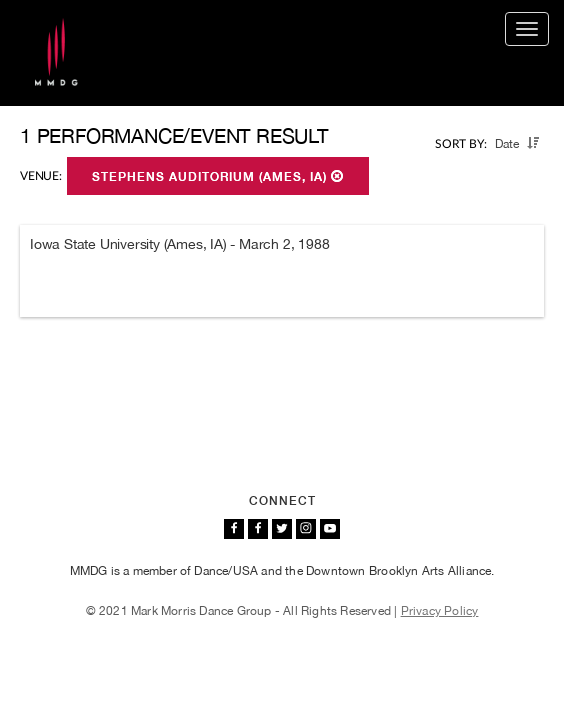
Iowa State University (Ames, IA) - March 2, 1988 (179, 244)
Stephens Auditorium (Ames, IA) (218, 177)
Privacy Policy (440, 611)
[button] (533, 143)
